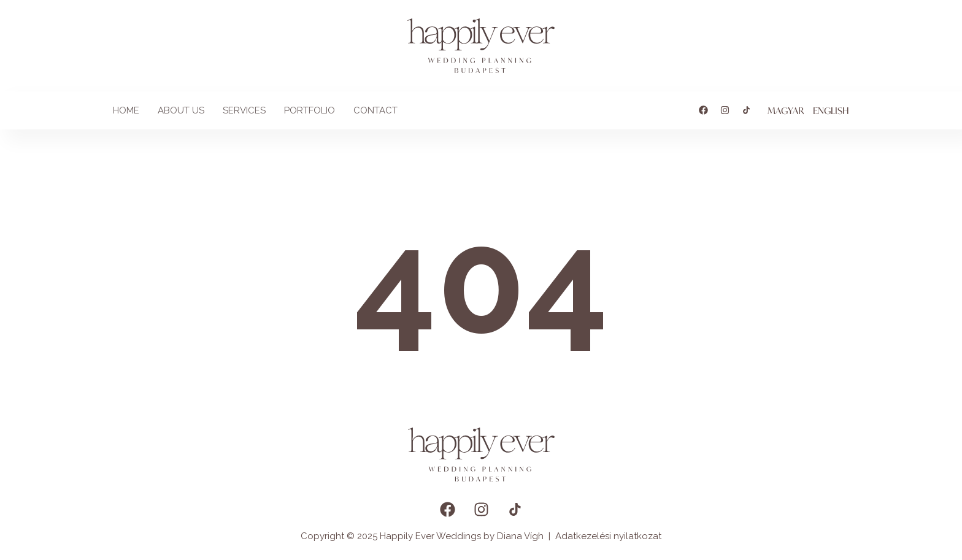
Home (126, 110)
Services (244, 110)
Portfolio (310, 110)
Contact (375, 110)
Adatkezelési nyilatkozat (608, 536)
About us (181, 110)
